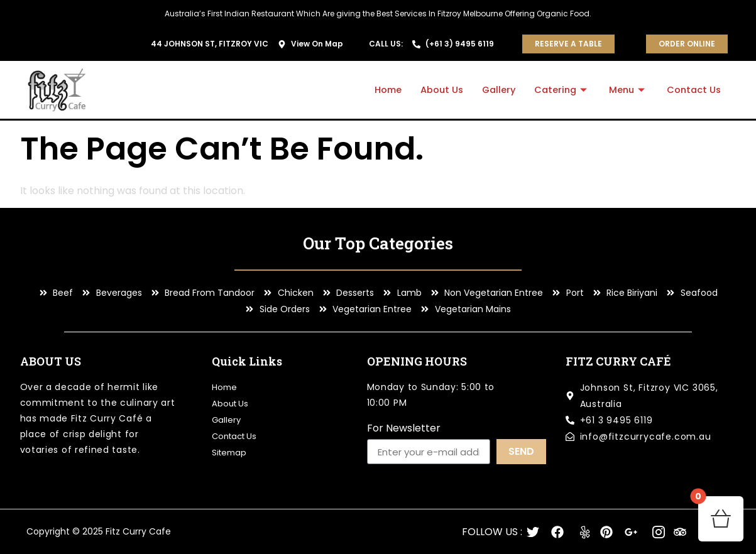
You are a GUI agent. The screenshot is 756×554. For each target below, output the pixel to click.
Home (379, 90)
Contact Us (693, 90)
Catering (558, 90)
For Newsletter (404, 429)
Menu (626, 90)
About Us (434, 90)
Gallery (493, 90)
